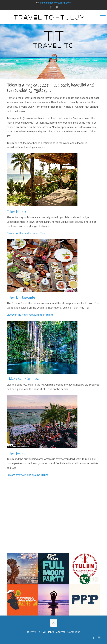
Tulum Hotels (16, 212)
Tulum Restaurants (21, 298)
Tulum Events (17, 454)
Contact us (74, 632)
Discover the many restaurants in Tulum (30, 315)
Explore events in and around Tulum (27, 475)
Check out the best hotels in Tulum (27, 233)
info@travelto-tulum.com (56, 3)
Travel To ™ (36, 632)
